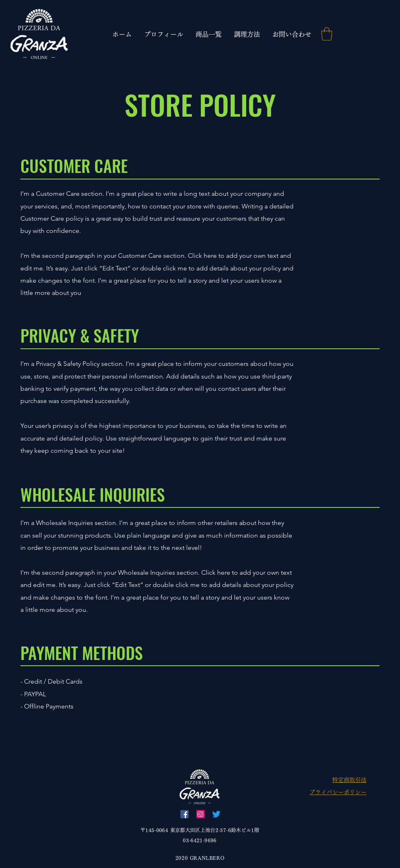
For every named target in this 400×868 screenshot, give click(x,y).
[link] (327, 34)
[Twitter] (216, 814)
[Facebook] (184, 814)
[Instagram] (200, 814)
